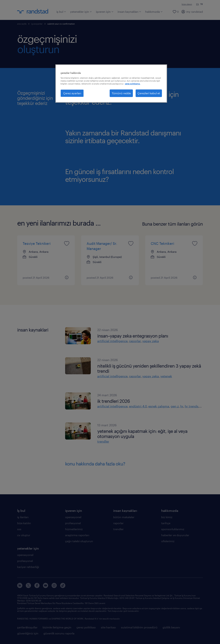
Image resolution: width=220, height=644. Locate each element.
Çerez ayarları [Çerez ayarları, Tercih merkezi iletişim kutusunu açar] (72, 93)
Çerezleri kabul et (149, 93)
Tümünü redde (121, 93)
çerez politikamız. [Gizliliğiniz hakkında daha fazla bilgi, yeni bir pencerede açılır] (133, 84)
